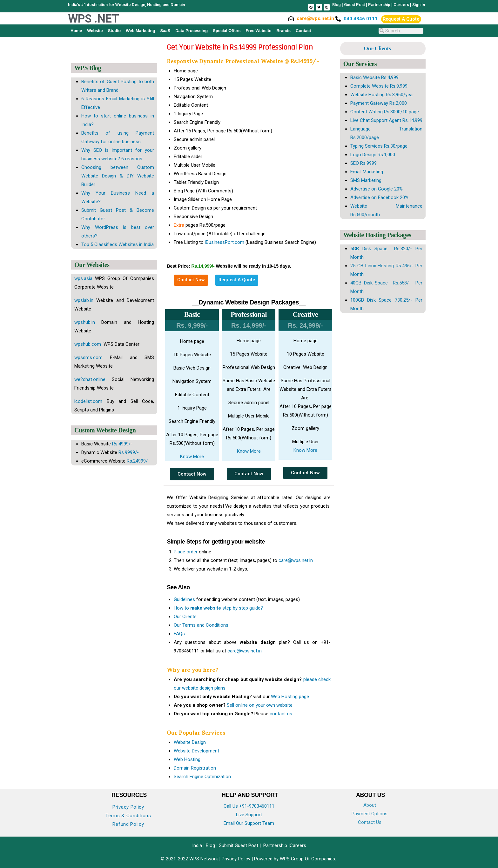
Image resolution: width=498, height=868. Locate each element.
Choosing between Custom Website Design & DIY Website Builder (118, 176)
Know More (192, 457)
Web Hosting (187, 759)
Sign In (419, 5)
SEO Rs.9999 (363, 163)
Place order (186, 552)
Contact (303, 31)
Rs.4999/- (122, 444)
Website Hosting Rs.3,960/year (382, 95)
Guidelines (184, 599)
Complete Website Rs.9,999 (379, 86)
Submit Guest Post (239, 845)
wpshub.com (88, 344)
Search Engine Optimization (202, 777)
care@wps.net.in (296, 560)
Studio (114, 31)
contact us (281, 714)
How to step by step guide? (218, 608)
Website (95, 31)
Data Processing (192, 31)
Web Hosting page (290, 697)
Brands (283, 31)
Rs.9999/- (129, 452)
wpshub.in (85, 322)
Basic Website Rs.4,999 (374, 77)
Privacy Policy (128, 807)
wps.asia (83, 278)
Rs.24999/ (137, 461)
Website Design (190, 742)
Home (76, 31)
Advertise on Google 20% (377, 189)
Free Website (259, 31)
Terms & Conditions (128, 816)
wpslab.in (84, 300)
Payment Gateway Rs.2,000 (379, 103)
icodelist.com (88, 401)
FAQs (179, 634)
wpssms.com (88, 357)
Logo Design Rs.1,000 (373, 155)
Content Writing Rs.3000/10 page (385, 112)
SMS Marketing (366, 180)
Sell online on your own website (260, 705)
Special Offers (227, 31)
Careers (401, 5)
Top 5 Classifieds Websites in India (118, 244)
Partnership (379, 5)
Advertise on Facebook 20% (379, 197)
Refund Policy (128, 824)
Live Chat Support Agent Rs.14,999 (386, 120)
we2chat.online (90, 379)
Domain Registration (195, 768)
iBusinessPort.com (225, 242)
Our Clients (185, 617)
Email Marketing (367, 172)
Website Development (196, 751)
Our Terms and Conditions (201, 625)
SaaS (165, 31)
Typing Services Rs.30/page (379, 146)
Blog (336, 5)
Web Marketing (140, 31)
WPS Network (204, 859)
